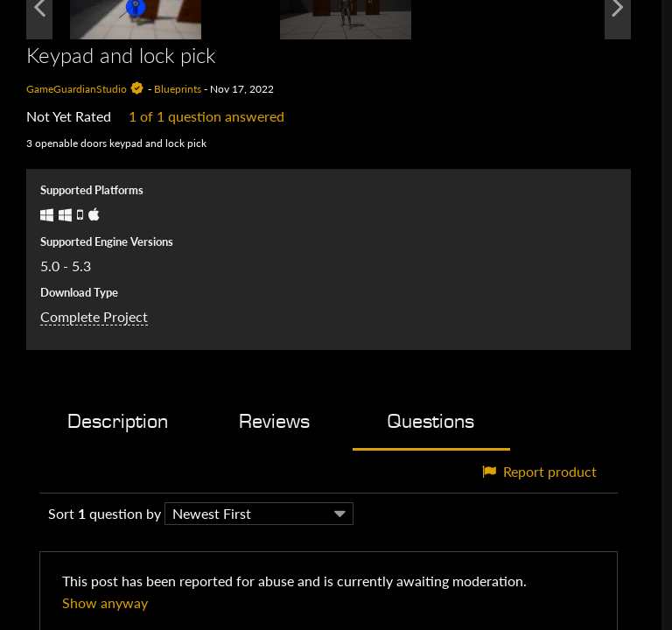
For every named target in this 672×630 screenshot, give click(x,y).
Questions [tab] (431, 421)
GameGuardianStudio (77, 89)
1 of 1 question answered (206, 116)
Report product (539, 471)
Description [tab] (118, 421)
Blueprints (178, 89)
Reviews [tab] (274, 421)
